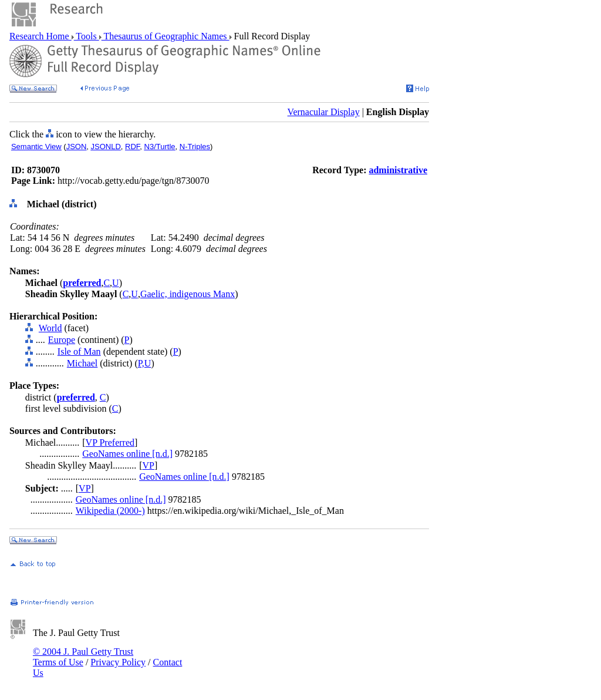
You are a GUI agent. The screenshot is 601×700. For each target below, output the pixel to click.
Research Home (40, 36)
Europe (62, 340)
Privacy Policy (118, 662)
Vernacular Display (324, 112)
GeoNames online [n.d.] (127, 454)
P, (141, 363)
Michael (82, 363)
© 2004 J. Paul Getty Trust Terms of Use (83, 657)
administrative (398, 170)
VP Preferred (110, 442)
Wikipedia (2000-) (110, 511)
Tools (87, 36)
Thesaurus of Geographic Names (166, 36)
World (50, 328)
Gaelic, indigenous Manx (188, 294)
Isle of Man (79, 351)
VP (148, 465)
